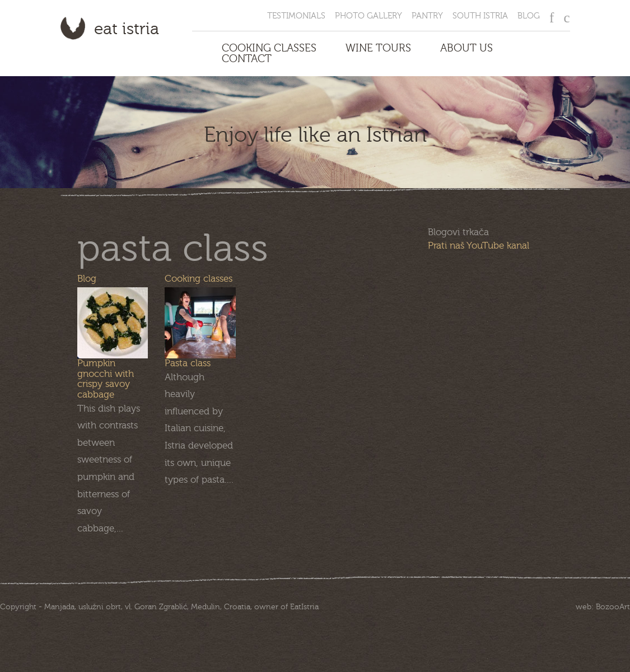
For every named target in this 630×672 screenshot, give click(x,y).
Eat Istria (127, 29)
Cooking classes (199, 279)
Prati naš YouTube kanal (479, 246)
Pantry (427, 16)
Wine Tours (378, 48)
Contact (247, 59)
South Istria (480, 16)
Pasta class (188, 363)
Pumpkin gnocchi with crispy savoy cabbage (106, 379)
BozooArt (613, 607)
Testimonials (296, 16)
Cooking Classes (269, 48)
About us (466, 48)
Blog (529, 16)
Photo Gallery (368, 16)
